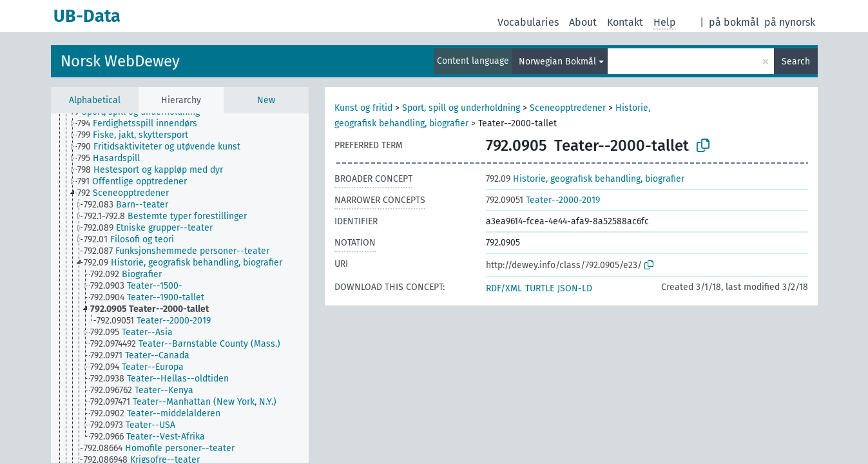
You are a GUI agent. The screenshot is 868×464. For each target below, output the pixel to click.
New (266, 100)
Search (796, 62)
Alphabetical (95, 100)
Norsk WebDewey (120, 61)
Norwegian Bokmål (557, 62)
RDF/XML (504, 288)
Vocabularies (528, 22)
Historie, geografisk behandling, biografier (585, 179)
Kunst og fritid (363, 108)
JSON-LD (575, 288)
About (583, 22)
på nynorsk (790, 22)
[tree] (180, 288)
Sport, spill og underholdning (461, 108)
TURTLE (540, 288)
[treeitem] (143, 124)
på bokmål (734, 22)
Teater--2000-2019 (543, 200)
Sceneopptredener (568, 108)
